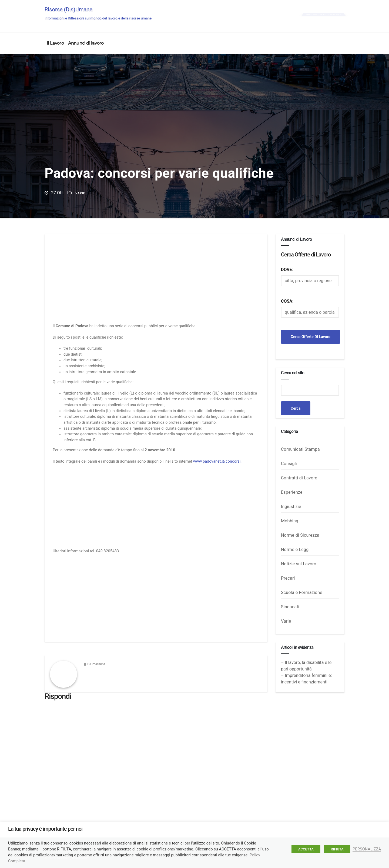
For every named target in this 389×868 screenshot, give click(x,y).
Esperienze (292, 492)
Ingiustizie (291, 507)
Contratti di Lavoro (299, 478)
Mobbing (290, 521)
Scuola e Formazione (302, 592)
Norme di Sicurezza (300, 535)
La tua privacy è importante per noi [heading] (45, 829)
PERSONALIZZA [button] (367, 849)
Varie (80, 193)
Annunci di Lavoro (323, 14)
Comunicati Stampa (300, 449)
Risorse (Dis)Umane (98, 13)
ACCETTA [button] (306, 849)
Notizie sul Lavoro (299, 564)
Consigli (289, 464)
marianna (99, 664)
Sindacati (290, 607)
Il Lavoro (55, 43)
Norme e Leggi (295, 550)
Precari (288, 578)
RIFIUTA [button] (337, 849)
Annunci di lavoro (86, 43)
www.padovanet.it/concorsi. (217, 461)
